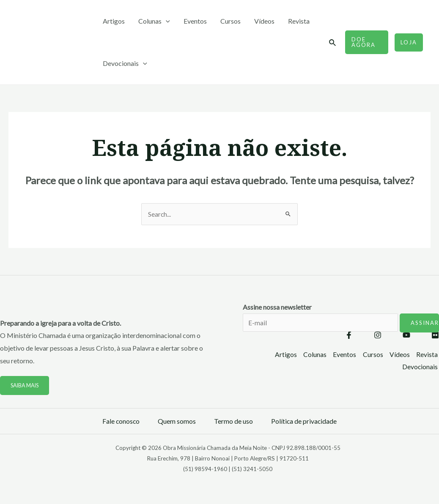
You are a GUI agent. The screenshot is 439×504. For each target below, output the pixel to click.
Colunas (154, 21)
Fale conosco (121, 421)
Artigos (114, 21)
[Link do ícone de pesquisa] (333, 43)
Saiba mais (26, 386)
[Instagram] (378, 336)
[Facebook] (349, 336)
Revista (299, 21)
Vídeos (264, 21)
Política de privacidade (304, 421)
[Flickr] (435, 336)
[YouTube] (406, 336)
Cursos (230, 21)
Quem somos (177, 421)
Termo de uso (233, 421)
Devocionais (125, 63)
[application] (166, 21)
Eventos (195, 21)
